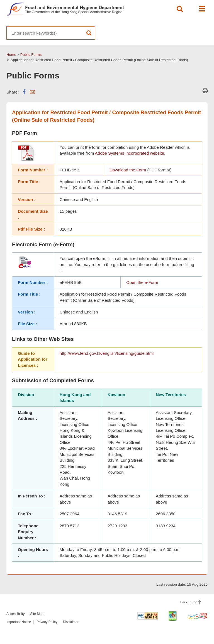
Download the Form (128, 170)
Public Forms (31, 55)
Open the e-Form (142, 282)
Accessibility (15, 614)
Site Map (37, 614)
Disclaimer (71, 622)
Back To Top (189, 602)
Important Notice (19, 622)
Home (11, 55)
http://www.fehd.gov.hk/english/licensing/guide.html (107, 353)
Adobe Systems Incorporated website (130, 153)
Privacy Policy (47, 622)
